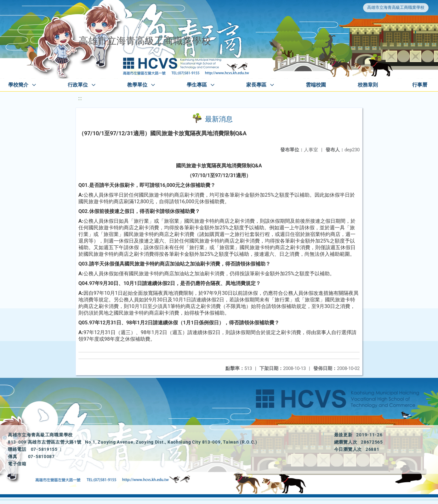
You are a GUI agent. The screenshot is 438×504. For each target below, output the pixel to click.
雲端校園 (316, 85)
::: (80, 98)
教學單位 (137, 85)
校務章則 (368, 85)
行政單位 (78, 85)
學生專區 (197, 85)
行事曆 (420, 85)
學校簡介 (18, 85)
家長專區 (256, 85)
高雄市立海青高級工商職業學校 (396, 7)
